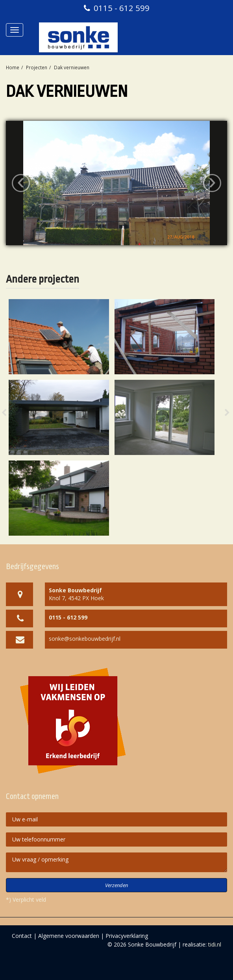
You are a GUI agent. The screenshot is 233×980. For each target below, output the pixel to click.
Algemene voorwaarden (69, 936)
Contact (22, 936)
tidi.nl (215, 944)
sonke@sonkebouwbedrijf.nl (85, 639)
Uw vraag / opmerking (116, 862)
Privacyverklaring (127, 936)
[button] (12, 417)
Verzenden (116, 885)
